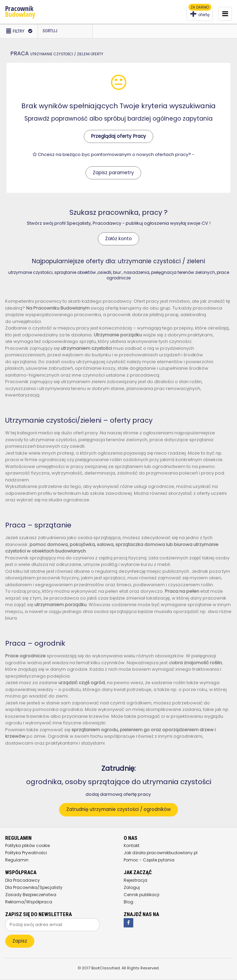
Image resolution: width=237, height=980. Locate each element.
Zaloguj (132, 887)
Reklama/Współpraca (29, 902)
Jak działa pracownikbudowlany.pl (161, 853)
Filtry (19, 31)
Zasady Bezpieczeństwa (31, 895)
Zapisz (20, 941)
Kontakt (132, 845)
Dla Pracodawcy (22, 880)
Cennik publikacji (142, 895)
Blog (128, 902)
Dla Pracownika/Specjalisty (34, 887)
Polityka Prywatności (26, 853)
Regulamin (17, 860)
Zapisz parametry (113, 173)
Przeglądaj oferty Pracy (118, 136)
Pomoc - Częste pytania (149, 860)
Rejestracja (136, 880)
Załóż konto (118, 239)
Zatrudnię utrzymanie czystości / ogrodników (118, 809)
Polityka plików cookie (27, 845)
